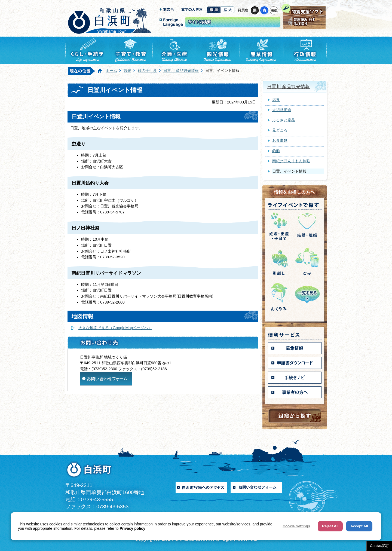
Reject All (330, 526)
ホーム (111, 71)
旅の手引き (147, 71)
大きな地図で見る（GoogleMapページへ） (115, 328)
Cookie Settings (296, 526)
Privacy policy (133, 528)
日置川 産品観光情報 (181, 71)
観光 (127, 71)
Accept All (359, 526)
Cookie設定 (379, 546)
